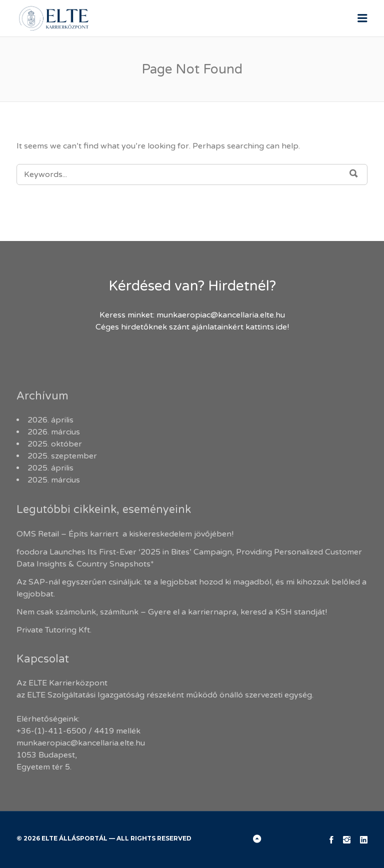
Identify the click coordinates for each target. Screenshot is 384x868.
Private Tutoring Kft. (54, 630)
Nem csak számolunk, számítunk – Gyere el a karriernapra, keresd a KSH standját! (172, 612)
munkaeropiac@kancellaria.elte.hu (221, 315)
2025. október (55, 444)
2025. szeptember (62, 456)
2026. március (54, 432)
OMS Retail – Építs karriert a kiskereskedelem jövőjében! (126, 534)
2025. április (50, 468)
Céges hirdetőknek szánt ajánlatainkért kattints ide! (192, 327)
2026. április (50, 420)
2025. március (54, 480)
